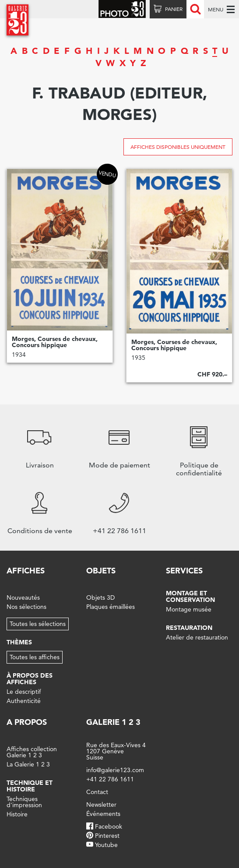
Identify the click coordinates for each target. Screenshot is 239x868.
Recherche (195, 9)
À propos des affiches (30, 679)
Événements (103, 814)
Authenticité (24, 701)
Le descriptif (24, 692)
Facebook (109, 826)
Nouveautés (23, 597)
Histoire (17, 814)
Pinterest (107, 836)
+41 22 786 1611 (110, 779)
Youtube (106, 845)
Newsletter (101, 805)
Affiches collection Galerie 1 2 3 (32, 752)
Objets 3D (100, 597)
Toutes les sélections (38, 624)
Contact (97, 792)
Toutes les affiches (35, 657)
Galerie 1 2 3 (113, 722)
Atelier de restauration (197, 637)
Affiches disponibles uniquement (178, 147)
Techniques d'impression (24, 802)
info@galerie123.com (115, 770)
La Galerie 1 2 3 (28, 764)
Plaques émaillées (111, 607)
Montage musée (189, 609)
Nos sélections (26, 607)
